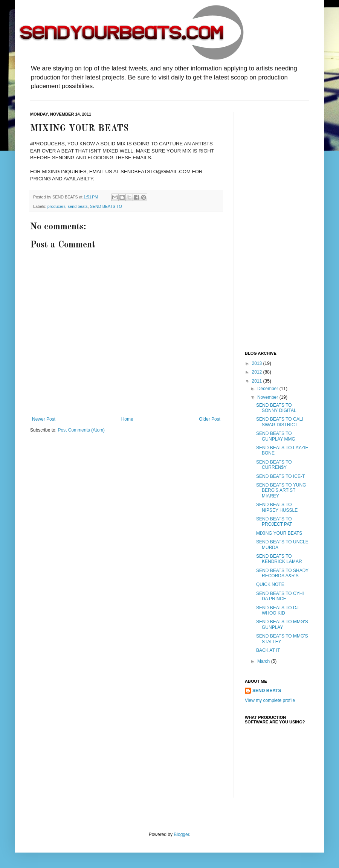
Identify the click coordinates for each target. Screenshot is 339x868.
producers (56, 206)
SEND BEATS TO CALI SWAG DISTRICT (280, 422)
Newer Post (44, 419)
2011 (258, 381)
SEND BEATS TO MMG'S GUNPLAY (282, 624)
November (268, 397)
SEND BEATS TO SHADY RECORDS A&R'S (282, 573)
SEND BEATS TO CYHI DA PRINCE (280, 596)
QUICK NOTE (270, 584)
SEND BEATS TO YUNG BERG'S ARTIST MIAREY (281, 490)
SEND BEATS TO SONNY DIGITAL (276, 408)
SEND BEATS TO (106, 206)
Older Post (210, 419)
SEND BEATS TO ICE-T (280, 476)
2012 (258, 372)
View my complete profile (270, 700)
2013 (258, 363)
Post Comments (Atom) (81, 430)
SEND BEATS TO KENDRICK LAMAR (279, 559)
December (268, 389)
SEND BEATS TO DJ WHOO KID (277, 610)
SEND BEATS (267, 691)
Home (127, 419)
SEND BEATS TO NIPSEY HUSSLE (277, 507)
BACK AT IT (268, 650)
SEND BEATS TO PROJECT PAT (274, 522)
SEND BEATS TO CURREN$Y (274, 465)
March (264, 661)
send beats (78, 206)
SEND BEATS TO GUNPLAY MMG (276, 436)
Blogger (181, 834)
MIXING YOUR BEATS (279, 533)
